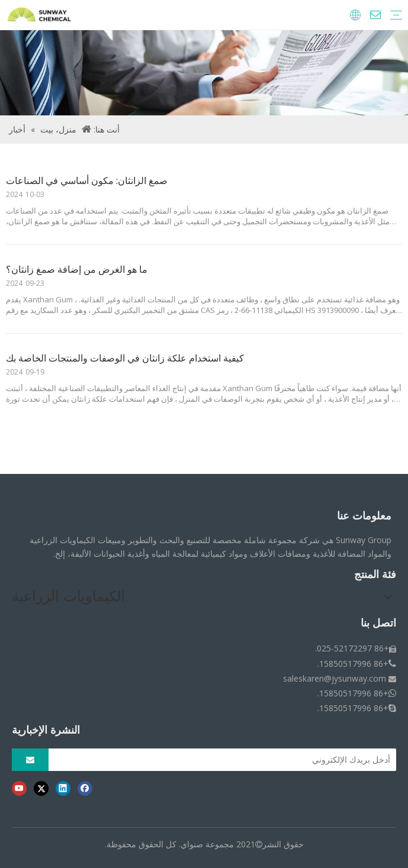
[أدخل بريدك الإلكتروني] (225, 760)
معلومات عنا (364, 516)
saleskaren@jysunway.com (335, 678)
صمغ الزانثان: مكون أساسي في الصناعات (87, 180)
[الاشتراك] (30, 760)
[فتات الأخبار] (204, 73)
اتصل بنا (378, 623)
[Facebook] (85, 788)
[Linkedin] (63, 788)
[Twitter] (41, 788)
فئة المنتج (375, 575)
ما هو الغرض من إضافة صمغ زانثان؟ (77, 269)
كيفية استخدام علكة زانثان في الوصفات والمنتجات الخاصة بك (125, 358)
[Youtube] (19, 788)
